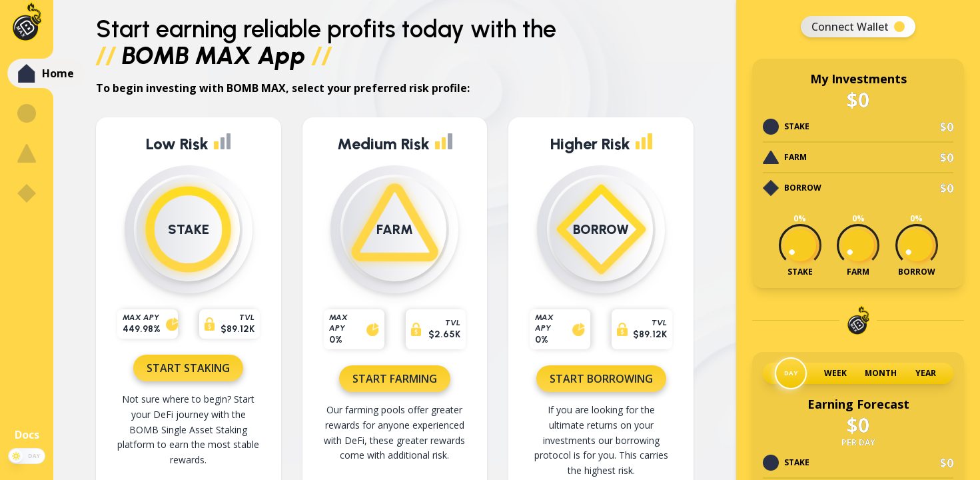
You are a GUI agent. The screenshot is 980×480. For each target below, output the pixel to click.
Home (58, 73)
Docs (27, 435)
